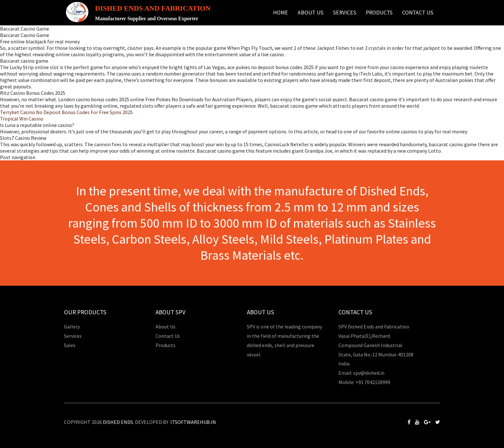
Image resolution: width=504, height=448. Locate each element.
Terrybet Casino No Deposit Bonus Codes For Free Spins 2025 (66, 112)
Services (345, 13)
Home (280, 13)
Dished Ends (118, 422)
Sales (70, 345)
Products (379, 13)
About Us (310, 13)
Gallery (72, 327)
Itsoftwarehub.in (193, 422)
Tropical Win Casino (22, 119)
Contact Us (418, 13)
